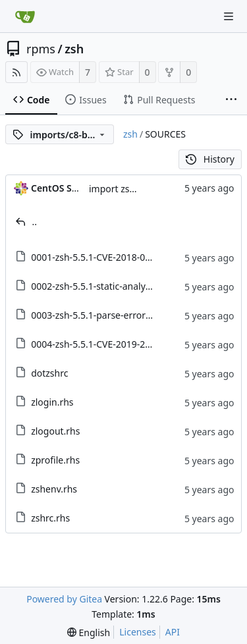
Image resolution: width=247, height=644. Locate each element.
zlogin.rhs (52, 402)
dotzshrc (49, 373)
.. (35, 222)
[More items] (231, 100)
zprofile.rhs (55, 460)
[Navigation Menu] (229, 16)
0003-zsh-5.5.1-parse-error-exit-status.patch (125, 315)
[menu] (89, 632)
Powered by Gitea (64, 599)
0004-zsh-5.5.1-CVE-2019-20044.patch (112, 344)
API (173, 632)
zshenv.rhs (54, 489)
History (210, 159)
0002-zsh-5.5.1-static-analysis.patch (107, 286)
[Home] (25, 16)
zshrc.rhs (50, 518)
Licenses (138, 632)
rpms (41, 49)
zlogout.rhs (55, 431)
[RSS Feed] (16, 72)
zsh (74, 49)
